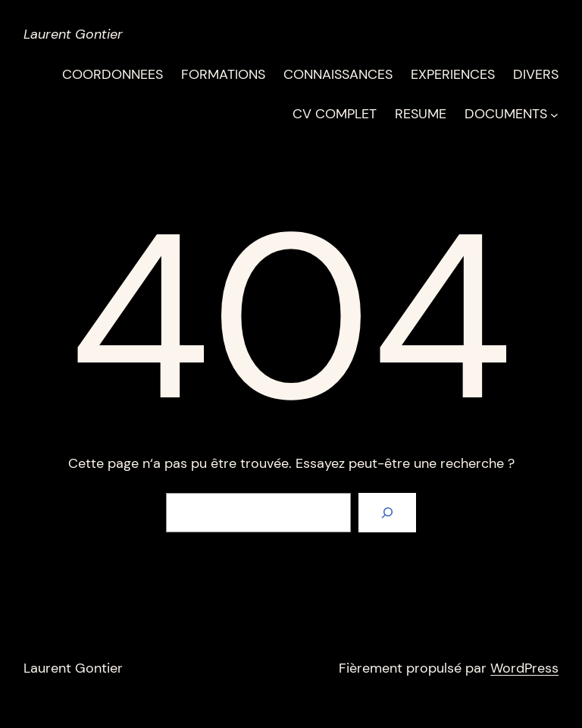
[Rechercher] (387, 513)
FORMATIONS (223, 74)
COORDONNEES (113, 74)
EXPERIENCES (453, 74)
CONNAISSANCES (338, 74)
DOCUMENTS (506, 114)
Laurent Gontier (73, 34)
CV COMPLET (335, 114)
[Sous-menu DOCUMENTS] (554, 114)
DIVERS (536, 74)
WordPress (524, 668)
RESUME (421, 114)
